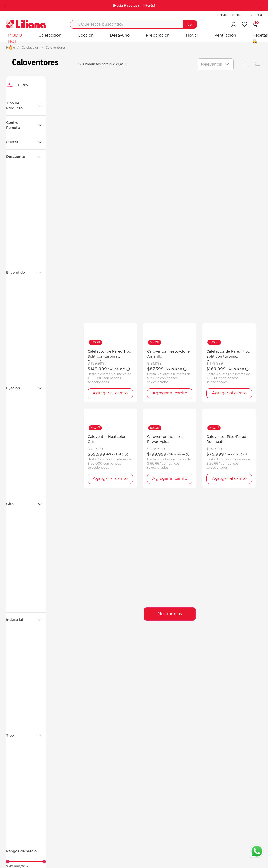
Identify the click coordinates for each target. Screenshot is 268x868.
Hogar (192, 35)
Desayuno (120, 35)
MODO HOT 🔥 (15, 42)
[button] (26, 106)
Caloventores (56, 48)
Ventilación (225, 35)
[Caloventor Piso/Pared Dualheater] (229, 448)
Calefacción (50, 35)
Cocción (86, 35)
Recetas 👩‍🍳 (260, 38)
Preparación (158, 35)
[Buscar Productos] (190, 25)
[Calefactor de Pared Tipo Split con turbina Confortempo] (229, 363)
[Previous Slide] (6, 5)
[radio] (246, 64)
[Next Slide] (262, 5)
